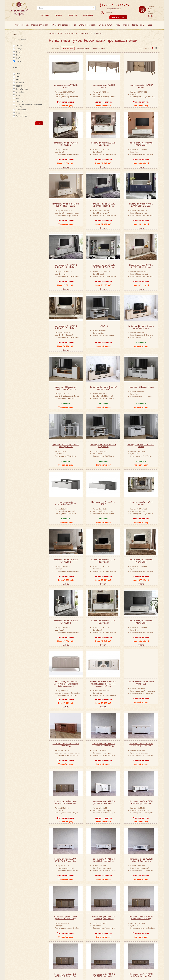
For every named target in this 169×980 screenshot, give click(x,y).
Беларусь (19, 49)
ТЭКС (18, 113)
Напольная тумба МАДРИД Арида (141, 86)
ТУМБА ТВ (103, 326)
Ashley (18, 74)
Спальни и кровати (87, 25)
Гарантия (73, 15)
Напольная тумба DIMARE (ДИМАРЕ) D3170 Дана (141, 205)
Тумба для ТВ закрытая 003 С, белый (141, 445)
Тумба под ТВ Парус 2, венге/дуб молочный (103, 388)
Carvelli (18, 77)
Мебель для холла (40, 25)
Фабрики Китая (21, 116)
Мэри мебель (20, 101)
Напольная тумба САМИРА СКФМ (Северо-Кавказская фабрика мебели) (66, 684)
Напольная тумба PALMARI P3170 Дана (103, 561)
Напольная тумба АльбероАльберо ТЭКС (66, 503)
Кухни (126, 25)
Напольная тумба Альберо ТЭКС (103, 503)
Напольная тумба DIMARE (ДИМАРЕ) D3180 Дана (103, 205)
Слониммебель (21, 110)
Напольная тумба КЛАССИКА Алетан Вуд (141, 683)
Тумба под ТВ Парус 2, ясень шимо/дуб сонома (141, 327)
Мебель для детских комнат (63, 25)
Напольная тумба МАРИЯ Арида (141, 503)
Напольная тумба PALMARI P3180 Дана (66, 561)
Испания (19, 52)
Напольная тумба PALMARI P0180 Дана (66, 144)
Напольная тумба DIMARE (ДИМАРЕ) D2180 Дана (66, 266)
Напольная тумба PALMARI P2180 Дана (66, 622)
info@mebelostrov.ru (114, 9)
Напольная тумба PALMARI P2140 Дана (141, 622)
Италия (18, 55)
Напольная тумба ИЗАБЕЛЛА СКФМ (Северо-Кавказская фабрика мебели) (103, 684)
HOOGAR (19, 86)
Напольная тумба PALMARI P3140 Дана (141, 561)
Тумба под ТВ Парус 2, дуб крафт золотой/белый (66, 388)
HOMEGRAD (20, 83)
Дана (17, 98)
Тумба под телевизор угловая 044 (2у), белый (66, 445)
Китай (18, 58)
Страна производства (21, 40)
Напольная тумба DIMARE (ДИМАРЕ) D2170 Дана (103, 266)
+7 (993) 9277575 (115, 5)
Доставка (44, 15)
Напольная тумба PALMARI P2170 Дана (103, 622)
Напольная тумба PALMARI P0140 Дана (141, 144)
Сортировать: (55, 48)
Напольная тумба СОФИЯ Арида (103, 86)
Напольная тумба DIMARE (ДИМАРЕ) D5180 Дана (141, 266)
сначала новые (67, 48)
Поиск (39, 123)
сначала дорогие (99, 48)
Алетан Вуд (20, 92)
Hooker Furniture (22, 89)
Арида (18, 95)
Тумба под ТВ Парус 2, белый (141, 387)
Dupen (18, 80)
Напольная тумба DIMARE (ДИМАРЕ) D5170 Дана (66, 327)
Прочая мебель (138, 25)
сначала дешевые (83, 48)
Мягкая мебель (22, 25)
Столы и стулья (105, 25)
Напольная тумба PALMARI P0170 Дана (103, 144)
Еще (151, 25)
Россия (18, 61)
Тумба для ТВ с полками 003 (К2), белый (103, 445)
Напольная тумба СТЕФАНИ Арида (66, 86)
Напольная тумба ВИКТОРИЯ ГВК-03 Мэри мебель (66, 205)
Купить (66, 167)
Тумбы (118, 25)
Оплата (58, 15)
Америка (19, 46)
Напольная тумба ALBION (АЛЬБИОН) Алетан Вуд (103, 745)
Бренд (15, 67)
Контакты (88, 15)
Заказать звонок (118, 17)
